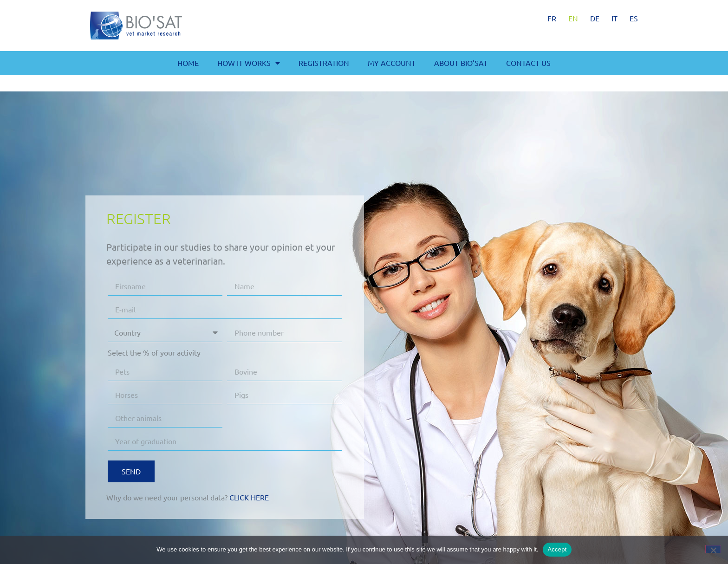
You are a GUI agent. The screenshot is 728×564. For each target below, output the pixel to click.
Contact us (528, 63)
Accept (557, 549)
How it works (249, 63)
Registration (324, 63)
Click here (249, 497)
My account (392, 63)
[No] (713, 549)
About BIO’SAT (461, 63)
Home (188, 63)
